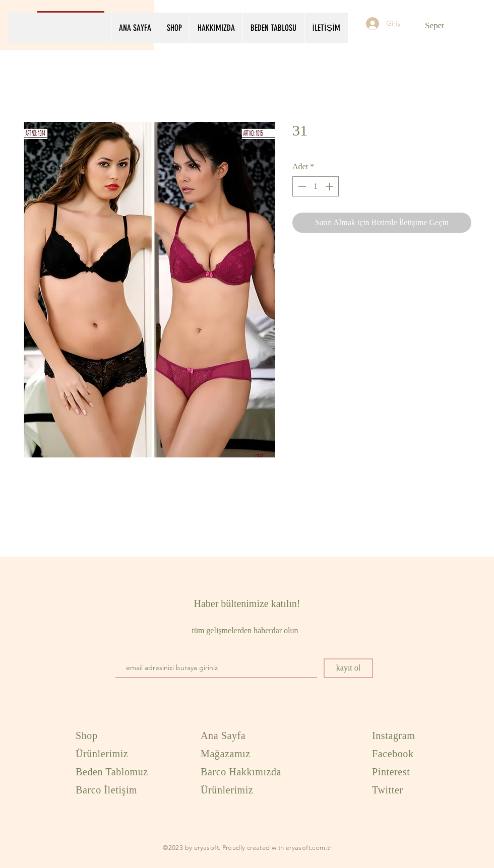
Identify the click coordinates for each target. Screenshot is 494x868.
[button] (441, 25)
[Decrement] (301, 186)
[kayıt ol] (348, 668)
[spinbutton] (316, 186)
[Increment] (330, 186)
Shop (87, 736)
